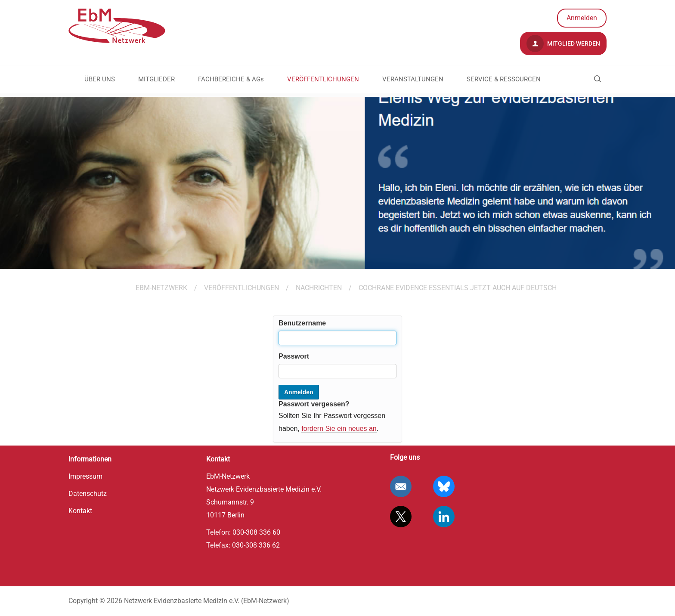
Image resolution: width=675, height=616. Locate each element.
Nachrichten (319, 288)
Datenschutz (88, 494)
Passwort (294, 356)
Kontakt (80, 511)
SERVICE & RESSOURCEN (504, 79)
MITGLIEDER (156, 79)
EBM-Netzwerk (161, 288)
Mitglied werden (563, 43)
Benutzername (302, 323)
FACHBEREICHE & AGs (231, 79)
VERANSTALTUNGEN (413, 79)
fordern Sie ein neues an (339, 429)
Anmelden (582, 18)
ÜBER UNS (100, 79)
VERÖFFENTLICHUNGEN (323, 79)
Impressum (85, 476)
